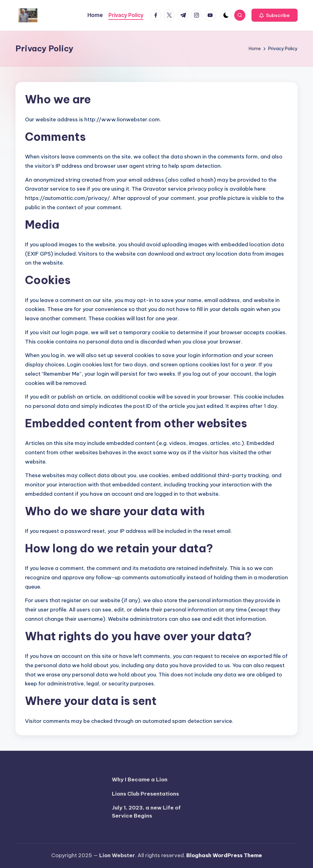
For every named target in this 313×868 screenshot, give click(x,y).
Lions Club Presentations (145, 794)
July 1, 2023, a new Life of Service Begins (146, 812)
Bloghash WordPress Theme (224, 855)
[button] (275, 15)
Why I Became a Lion (140, 779)
